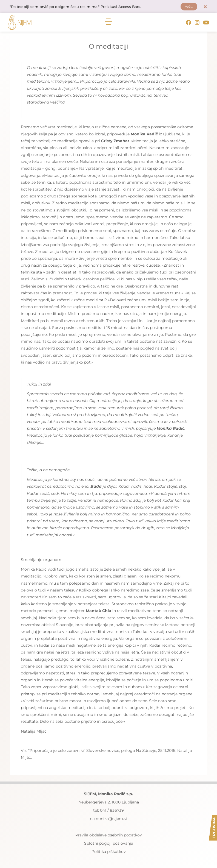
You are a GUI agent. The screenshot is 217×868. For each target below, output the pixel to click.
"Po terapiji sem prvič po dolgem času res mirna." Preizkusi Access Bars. (80, 7)
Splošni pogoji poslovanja (109, 845)
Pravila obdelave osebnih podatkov (109, 836)
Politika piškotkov (109, 853)
